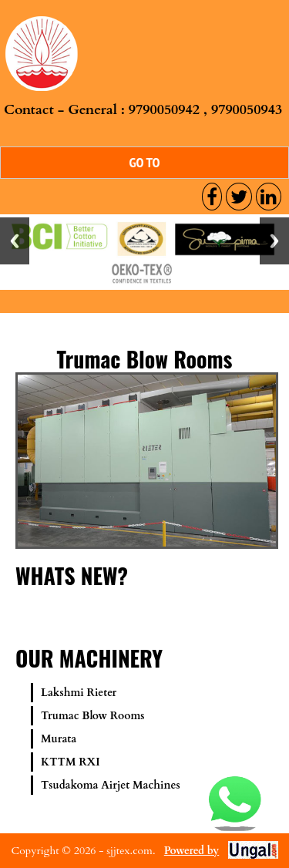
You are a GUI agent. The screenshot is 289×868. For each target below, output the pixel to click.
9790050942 (164, 110)
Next (274, 241)
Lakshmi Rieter (79, 693)
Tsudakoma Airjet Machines (111, 785)
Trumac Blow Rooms (93, 716)
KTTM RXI (71, 762)
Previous (15, 241)
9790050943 (247, 110)
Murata (59, 739)
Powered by (192, 851)
